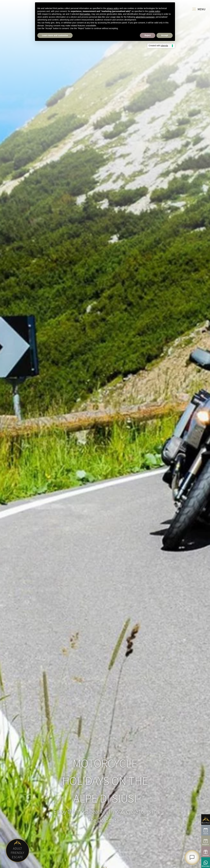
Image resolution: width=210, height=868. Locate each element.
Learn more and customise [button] (55, 35)
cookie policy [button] (154, 11)
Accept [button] (165, 35)
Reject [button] (148, 35)
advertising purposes (145, 17)
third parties (85, 14)
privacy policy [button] (113, 8)
